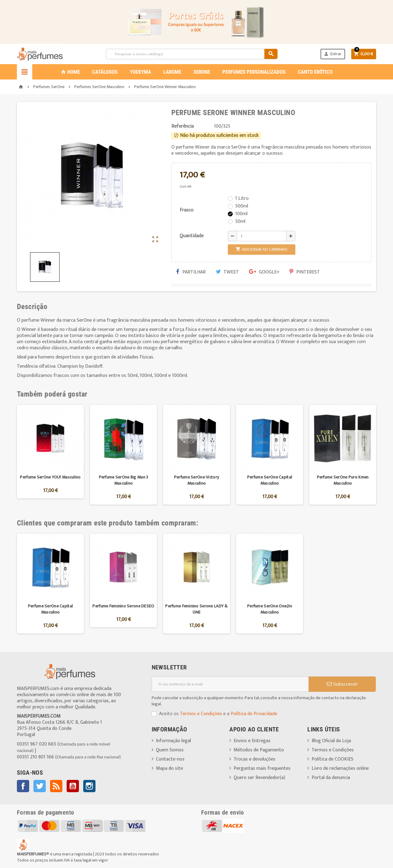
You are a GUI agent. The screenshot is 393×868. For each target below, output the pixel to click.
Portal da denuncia (331, 778)
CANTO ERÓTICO (315, 72)
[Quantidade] (262, 236)
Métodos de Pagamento (259, 750)
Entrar (333, 54)
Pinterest (305, 272)
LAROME (172, 72)
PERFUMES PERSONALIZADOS (254, 72)
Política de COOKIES (333, 759)
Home (70, 72)
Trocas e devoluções (255, 759)
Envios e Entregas (252, 741)
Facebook (23, 786)
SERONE (202, 72)
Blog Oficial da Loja (331, 741)
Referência (183, 126)
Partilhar (191, 272)
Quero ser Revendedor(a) (259, 778)
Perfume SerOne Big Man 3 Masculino (124, 480)
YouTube (73, 786)
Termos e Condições (201, 714)
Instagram (89, 786)
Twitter (40, 786)
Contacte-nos (170, 759)
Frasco (187, 210)
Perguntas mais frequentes (262, 768)
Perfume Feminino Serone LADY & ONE (196, 609)
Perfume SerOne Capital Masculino (270, 480)
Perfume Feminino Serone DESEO (123, 606)
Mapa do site (169, 768)
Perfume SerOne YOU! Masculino (50, 477)
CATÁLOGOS (105, 72)
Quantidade (192, 236)
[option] (50, 455)
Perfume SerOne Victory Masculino (196, 480)
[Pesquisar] (192, 54)
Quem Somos (170, 750)
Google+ (264, 272)
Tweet (227, 272)
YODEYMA (140, 72)
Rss (56, 786)
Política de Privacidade (254, 714)
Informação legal (173, 741)
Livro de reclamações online (340, 768)
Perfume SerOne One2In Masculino (270, 609)
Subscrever (342, 684)
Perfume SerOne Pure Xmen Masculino (343, 480)
